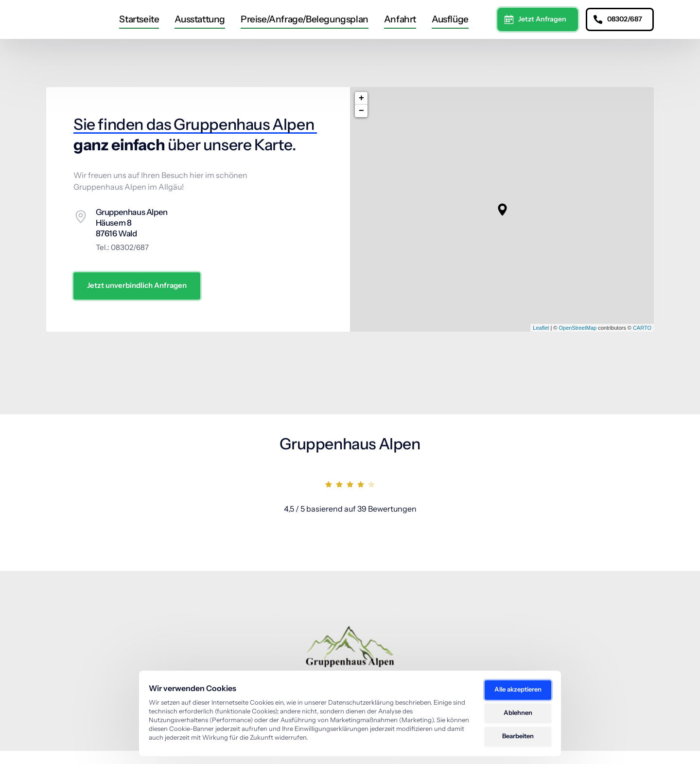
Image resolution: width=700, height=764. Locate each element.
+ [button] (361, 112)
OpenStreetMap (577, 341)
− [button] (361, 124)
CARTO (642, 341)
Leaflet (541, 341)
